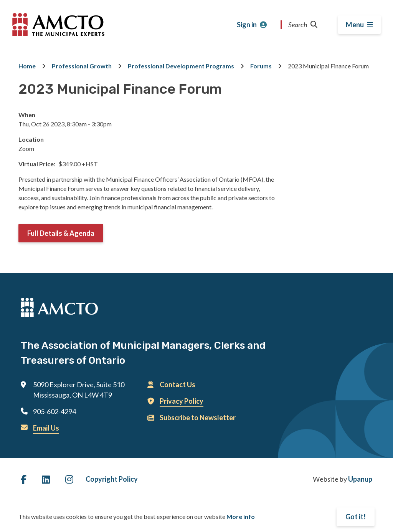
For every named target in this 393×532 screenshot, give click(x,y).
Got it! (356, 517)
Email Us (46, 428)
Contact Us (178, 384)
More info (241, 516)
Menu (355, 25)
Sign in (247, 25)
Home (27, 66)
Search (303, 25)
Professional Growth (82, 66)
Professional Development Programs (181, 66)
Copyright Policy (112, 479)
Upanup (360, 479)
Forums (261, 66)
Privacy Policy (182, 401)
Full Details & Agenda (61, 233)
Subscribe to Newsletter (198, 418)
